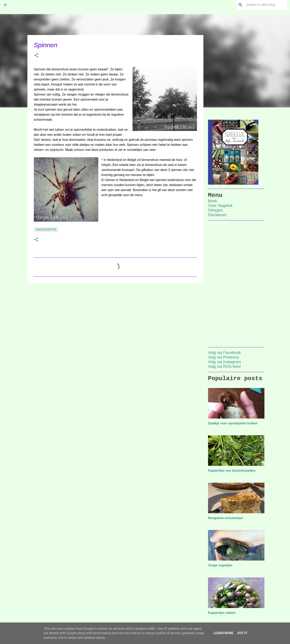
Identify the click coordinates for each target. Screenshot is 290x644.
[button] (36, 56)
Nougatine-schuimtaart (226, 518)
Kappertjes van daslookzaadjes (232, 471)
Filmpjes (215, 210)
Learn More (223, 633)
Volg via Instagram (225, 362)
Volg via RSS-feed (224, 366)
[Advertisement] (115, 317)
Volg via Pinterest (224, 357)
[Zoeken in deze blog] (266, 5)
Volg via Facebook (224, 353)
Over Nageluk (220, 206)
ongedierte (46, 230)
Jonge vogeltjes (220, 565)
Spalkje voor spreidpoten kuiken (233, 423)
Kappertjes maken (222, 613)
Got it (242, 633)
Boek (213, 201)
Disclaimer (217, 215)
